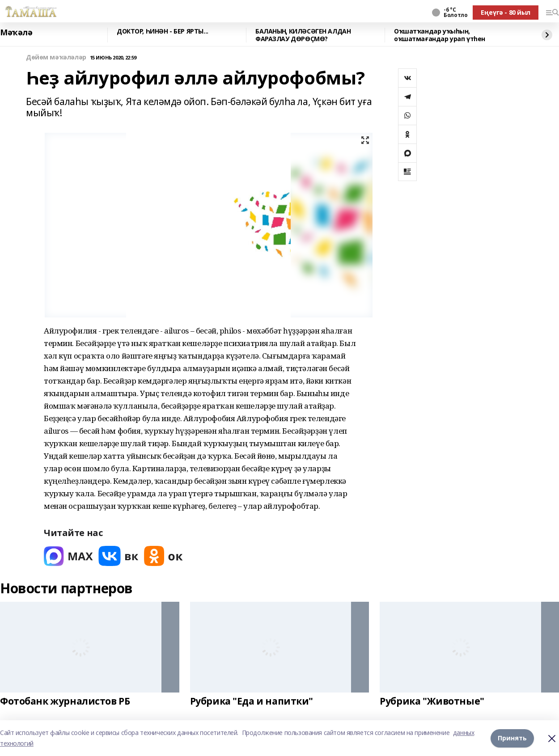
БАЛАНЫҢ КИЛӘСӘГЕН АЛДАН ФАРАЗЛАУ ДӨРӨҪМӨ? (303, 35)
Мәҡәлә (16, 33)
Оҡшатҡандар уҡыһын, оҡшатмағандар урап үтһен (440, 35)
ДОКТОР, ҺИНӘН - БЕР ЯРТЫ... (163, 32)
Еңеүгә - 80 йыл (506, 12)
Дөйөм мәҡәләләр (56, 57)
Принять (512, 738)
